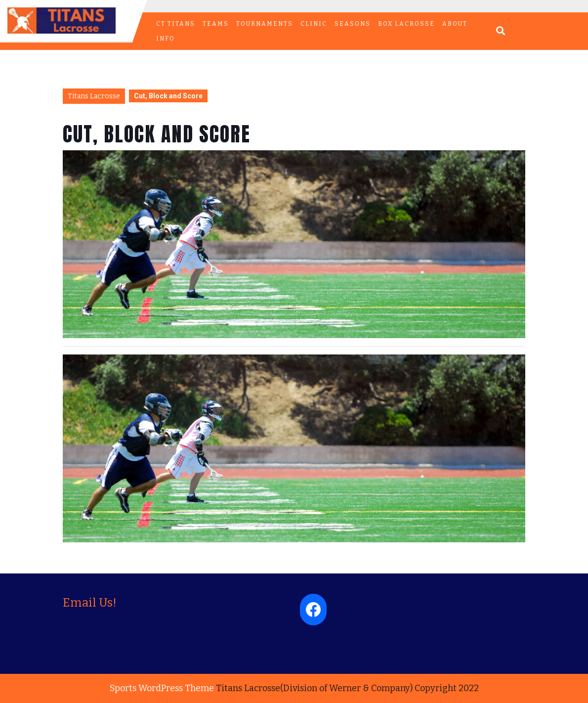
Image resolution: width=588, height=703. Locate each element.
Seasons (353, 24)
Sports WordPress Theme (162, 688)
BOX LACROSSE (406, 24)
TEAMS (216, 24)
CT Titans (176, 24)
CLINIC (314, 24)
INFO (166, 39)
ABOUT (455, 24)
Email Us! (90, 603)
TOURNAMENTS (265, 24)
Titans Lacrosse (94, 96)
